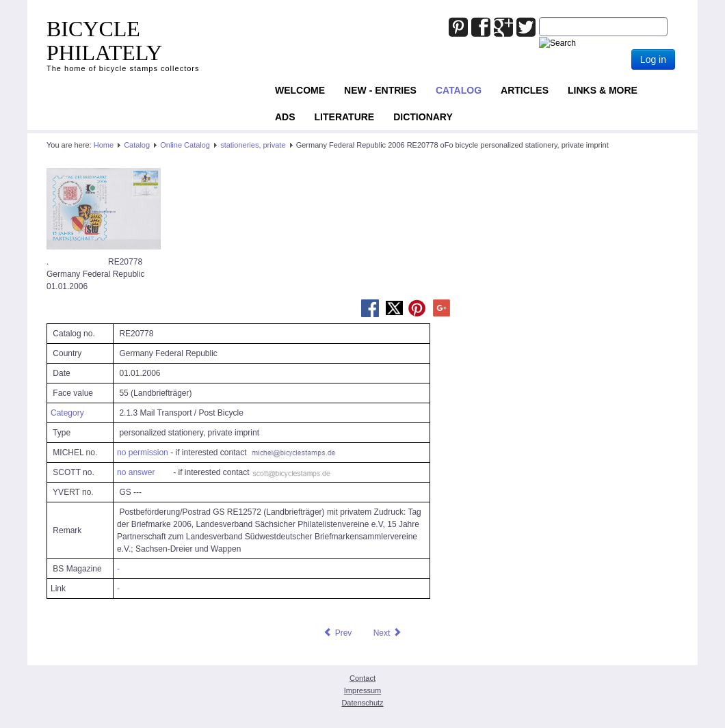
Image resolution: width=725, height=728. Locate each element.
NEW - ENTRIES (380, 90)
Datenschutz (362, 703)
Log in (653, 59)
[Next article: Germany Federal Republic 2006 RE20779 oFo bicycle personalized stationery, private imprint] (388, 633)
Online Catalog (185, 145)
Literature (345, 117)
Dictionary (423, 117)
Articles (525, 90)
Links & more (603, 90)
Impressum (362, 690)
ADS (285, 117)
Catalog (459, 90)
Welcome (300, 90)
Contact (362, 678)
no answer (136, 472)
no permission (143, 453)
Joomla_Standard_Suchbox (539, 17)
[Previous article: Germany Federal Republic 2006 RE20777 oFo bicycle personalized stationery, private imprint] (337, 633)
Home (104, 145)
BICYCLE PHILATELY (104, 41)
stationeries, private (253, 145)
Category (67, 413)
